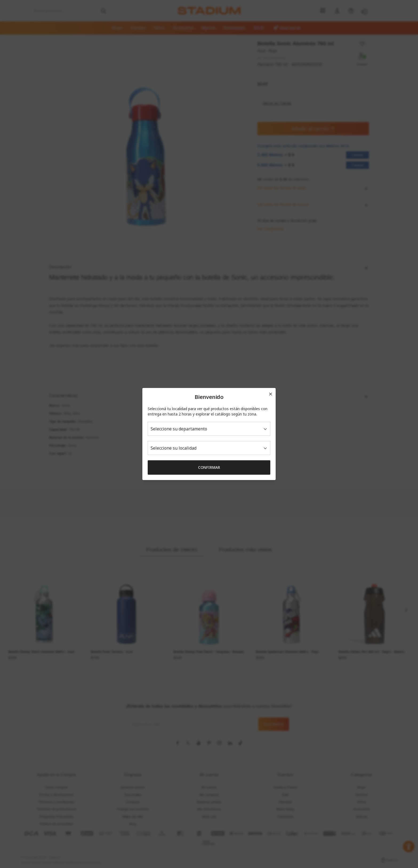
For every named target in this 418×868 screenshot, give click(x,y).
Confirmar (209, 467)
